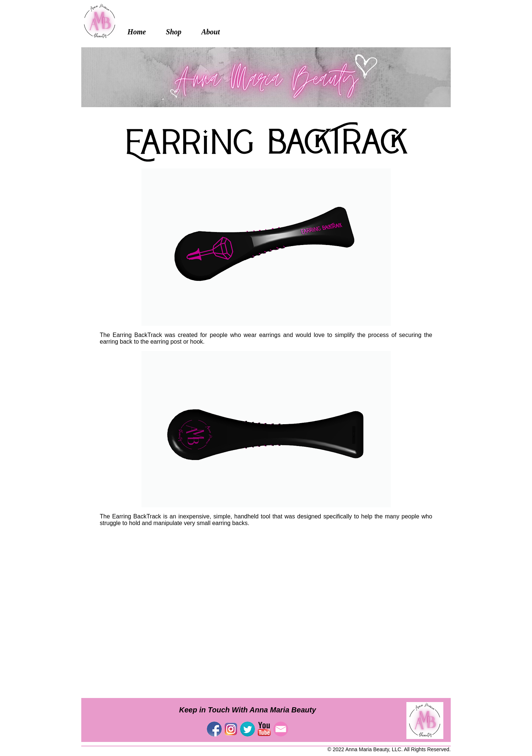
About (211, 32)
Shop (174, 32)
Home (137, 32)
